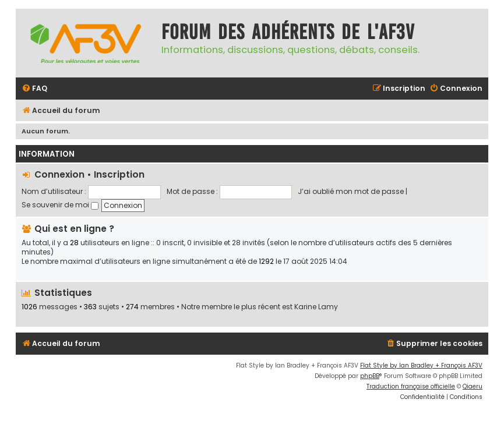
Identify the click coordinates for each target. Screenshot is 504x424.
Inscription (119, 174)
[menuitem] (34, 89)
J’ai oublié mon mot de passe (351, 191)
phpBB (370, 376)
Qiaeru (473, 386)
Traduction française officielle (411, 386)
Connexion (59, 174)
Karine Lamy (316, 307)
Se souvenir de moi (60, 205)
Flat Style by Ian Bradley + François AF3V (421, 365)
